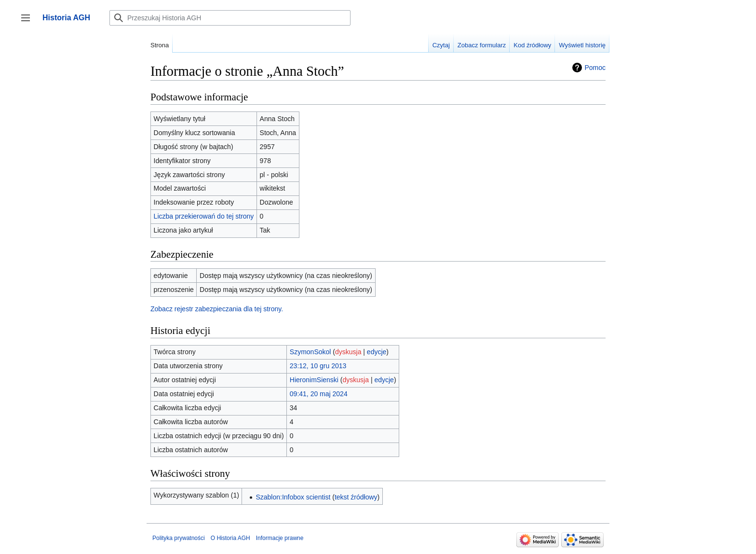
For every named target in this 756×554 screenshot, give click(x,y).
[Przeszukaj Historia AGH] (230, 18)
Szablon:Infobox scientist (293, 497)
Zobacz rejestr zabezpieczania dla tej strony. (217, 309)
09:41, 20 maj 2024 (319, 394)
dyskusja (348, 352)
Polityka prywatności (179, 538)
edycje (377, 352)
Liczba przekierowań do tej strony (204, 216)
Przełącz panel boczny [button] (29, 22)
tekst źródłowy (356, 497)
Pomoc (595, 68)
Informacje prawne (280, 538)
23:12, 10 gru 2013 (318, 366)
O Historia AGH (230, 538)
